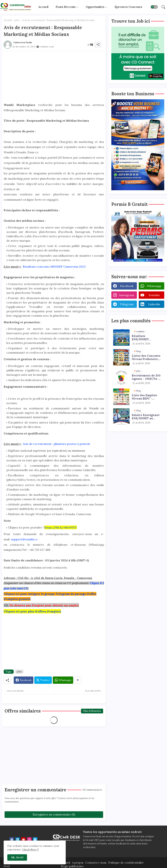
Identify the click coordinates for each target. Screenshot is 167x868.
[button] (154, 7)
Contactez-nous (96, 863)
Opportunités (95, 7)
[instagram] (29, 840)
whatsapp (154, 286)
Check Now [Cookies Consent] (29, 850)
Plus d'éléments (92, 711)
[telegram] (35, 840)
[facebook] (12, 840)
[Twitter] (43, 680)
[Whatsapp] (63, 680)
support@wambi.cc (24, 539)
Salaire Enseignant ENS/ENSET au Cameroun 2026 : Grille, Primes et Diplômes (146, 417)
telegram (127, 304)
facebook (127, 286)
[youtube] (23, 840)
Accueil (43, 7)
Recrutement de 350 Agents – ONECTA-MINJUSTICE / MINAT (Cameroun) (146, 377)
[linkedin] (18, 840)
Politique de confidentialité (126, 863)
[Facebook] (24, 680)
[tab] (43, 7)
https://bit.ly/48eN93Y (61, 527)
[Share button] (78, 680)
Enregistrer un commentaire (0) (54, 814)
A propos (78, 863)
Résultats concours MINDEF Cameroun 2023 (54, 267)
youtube (154, 295)
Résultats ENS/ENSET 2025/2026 (140, 338)
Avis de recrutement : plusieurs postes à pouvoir (57, 444)
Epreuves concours (128, 7)
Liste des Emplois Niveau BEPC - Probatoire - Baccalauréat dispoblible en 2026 (146, 397)
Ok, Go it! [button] (17, 857)
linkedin (154, 304)
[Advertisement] (54, 77)
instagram (127, 295)
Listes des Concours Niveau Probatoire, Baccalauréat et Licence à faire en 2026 (146, 357)
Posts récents (66, 7)
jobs (17, 20)
